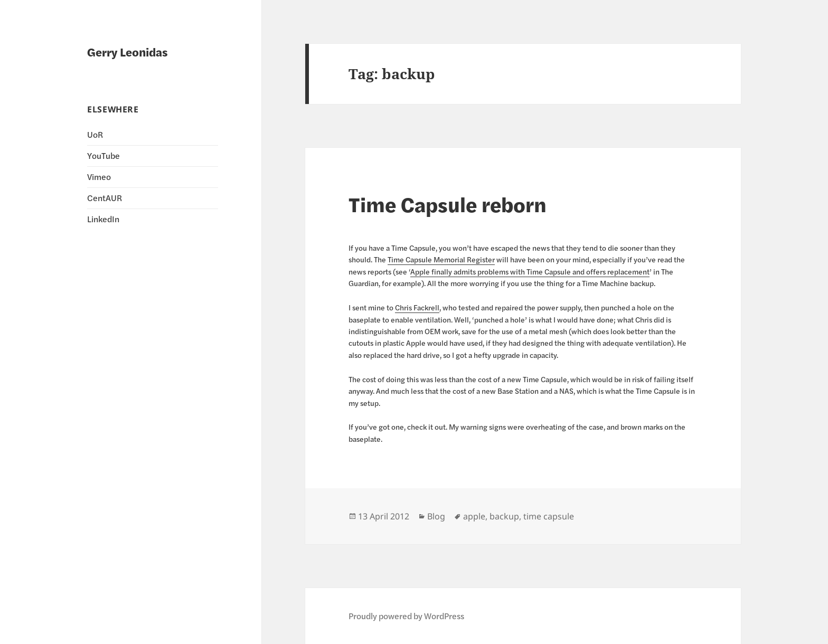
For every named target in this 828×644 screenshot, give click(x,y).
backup (504, 516)
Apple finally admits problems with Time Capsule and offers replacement (530, 271)
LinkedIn (103, 219)
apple (474, 516)
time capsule (549, 516)
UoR (95, 134)
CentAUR (105, 198)
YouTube (103, 155)
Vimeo (99, 177)
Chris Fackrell (417, 307)
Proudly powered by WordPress (406, 616)
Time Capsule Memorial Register (441, 259)
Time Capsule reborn (448, 204)
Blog (436, 516)
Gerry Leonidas (128, 52)
